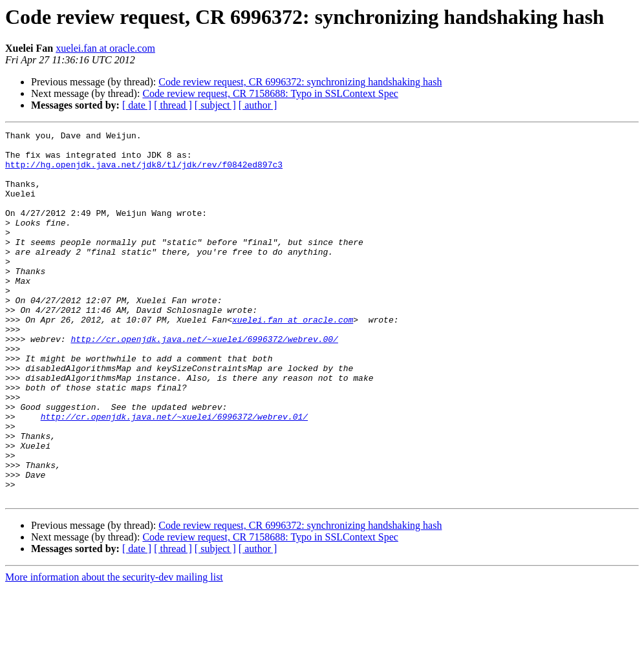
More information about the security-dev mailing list (114, 651)
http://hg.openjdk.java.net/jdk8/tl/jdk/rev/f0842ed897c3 (144, 172)
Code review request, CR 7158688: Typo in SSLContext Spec (270, 93)
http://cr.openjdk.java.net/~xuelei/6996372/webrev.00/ (204, 381)
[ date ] (137, 105)
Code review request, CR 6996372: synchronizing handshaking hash (300, 82)
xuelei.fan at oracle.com (105, 48)
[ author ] (258, 105)
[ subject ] (215, 105)
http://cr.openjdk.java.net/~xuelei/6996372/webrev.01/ (174, 475)
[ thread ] (173, 105)
